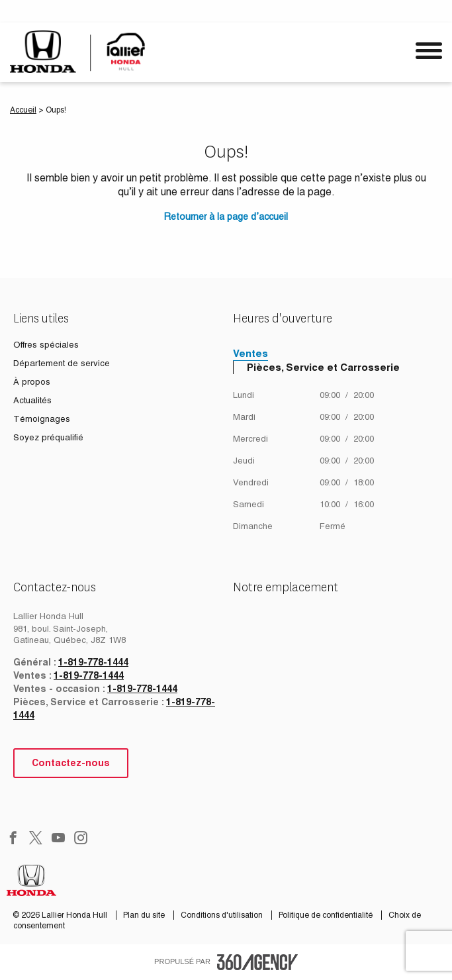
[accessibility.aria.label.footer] (257, 962)
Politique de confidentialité (327, 915)
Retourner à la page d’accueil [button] (226, 217)
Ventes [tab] (250, 353)
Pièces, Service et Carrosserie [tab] (323, 367)
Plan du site (145, 915)
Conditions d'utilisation (223, 915)
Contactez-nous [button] (71, 763)
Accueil (23, 110)
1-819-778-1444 (93, 662)
